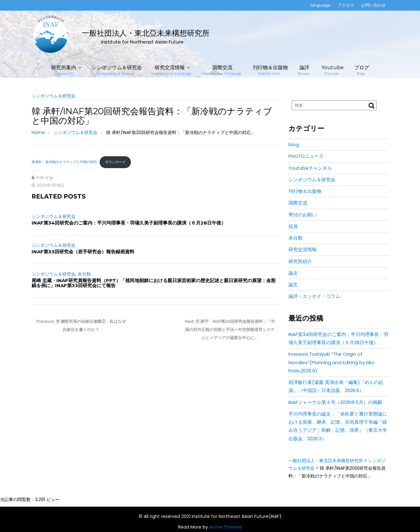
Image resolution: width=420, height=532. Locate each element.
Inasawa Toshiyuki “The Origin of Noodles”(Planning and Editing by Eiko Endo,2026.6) (332, 362)
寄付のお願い (303, 215)
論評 (304, 70)
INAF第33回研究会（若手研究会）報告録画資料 (83, 252)
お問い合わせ (373, 5)
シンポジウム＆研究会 (117, 70)
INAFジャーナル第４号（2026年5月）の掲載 (335, 402)
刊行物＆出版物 (270, 70)
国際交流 (221, 70)
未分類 (84, 274)
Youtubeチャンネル (310, 168)
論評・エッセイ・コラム (314, 296)
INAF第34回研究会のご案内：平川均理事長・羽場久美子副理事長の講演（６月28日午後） (129, 223)
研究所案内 (64, 70)
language (320, 5)
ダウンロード (115, 162)
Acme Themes (226, 527)
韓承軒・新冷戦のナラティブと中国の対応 (64, 162)
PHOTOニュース (306, 156)
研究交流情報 (171, 70)
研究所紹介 (300, 261)
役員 (293, 226)
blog (294, 145)
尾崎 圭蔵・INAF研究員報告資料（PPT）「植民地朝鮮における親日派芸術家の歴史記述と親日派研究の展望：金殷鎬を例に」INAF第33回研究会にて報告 (154, 283)
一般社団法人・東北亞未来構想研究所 (146, 33)
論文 (293, 273)
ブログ (362, 70)
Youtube (332, 70)
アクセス (346, 5)
